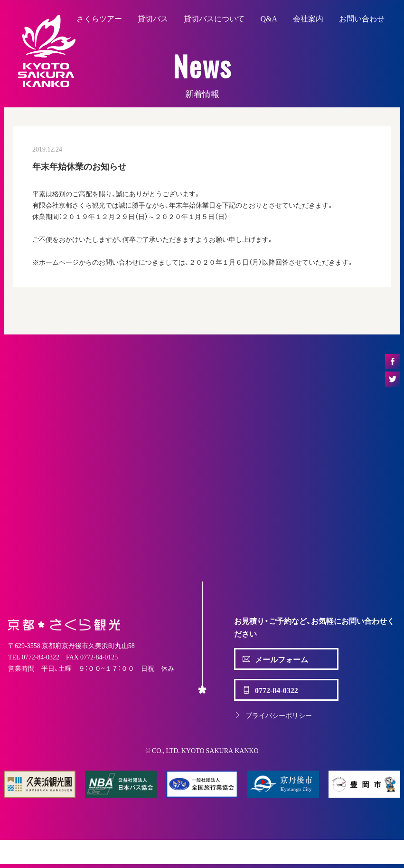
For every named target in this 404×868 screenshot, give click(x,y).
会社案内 (308, 18)
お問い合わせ (362, 18)
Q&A (269, 18)
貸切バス (153, 18)
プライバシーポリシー (273, 715)
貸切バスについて (214, 18)
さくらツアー (99, 18)
